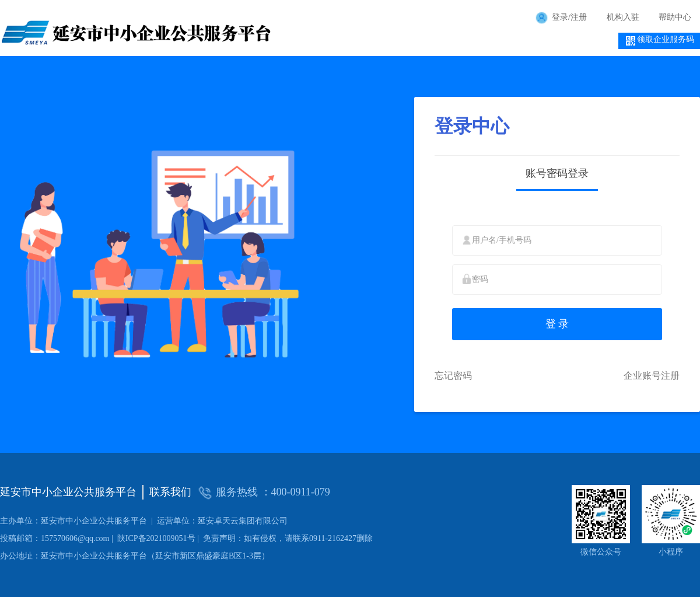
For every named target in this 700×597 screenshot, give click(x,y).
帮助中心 (675, 17)
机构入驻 (623, 17)
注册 (579, 17)
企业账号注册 (652, 376)
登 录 (557, 324)
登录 (560, 17)
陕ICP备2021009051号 (98, 538)
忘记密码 (453, 376)
